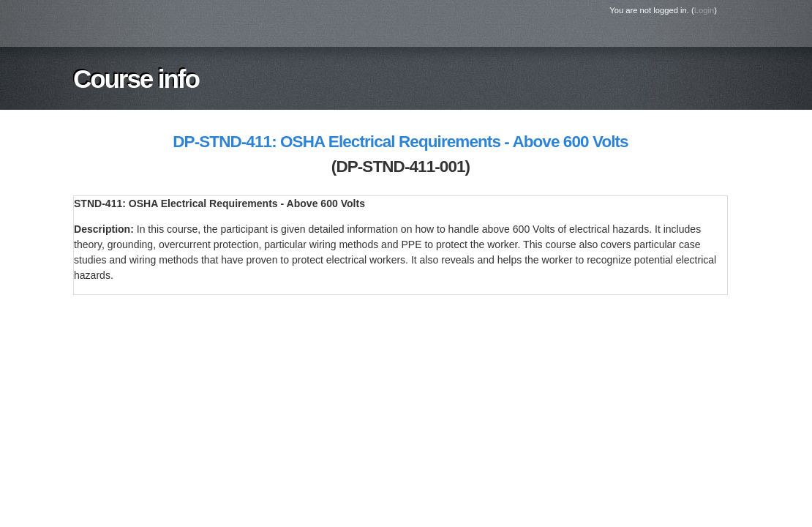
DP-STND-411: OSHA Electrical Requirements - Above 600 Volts (400, 142)
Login (704, 10)
